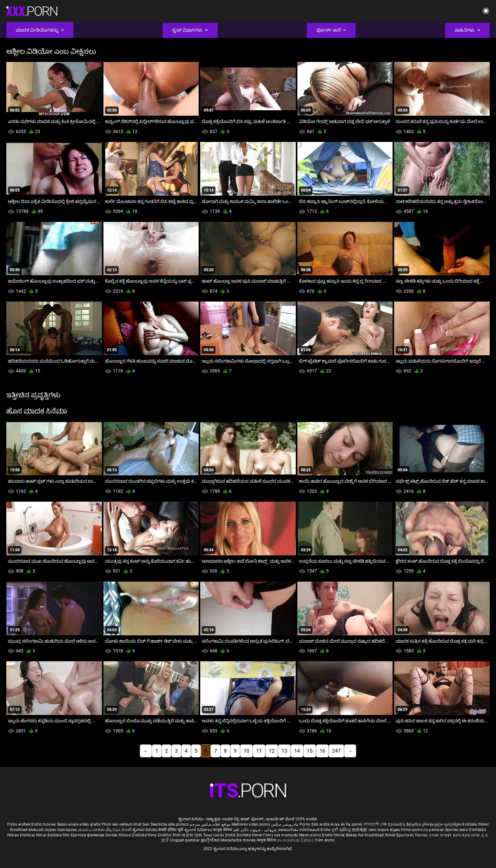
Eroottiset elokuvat (28, 830)
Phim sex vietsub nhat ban (126, 824)
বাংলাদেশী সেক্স (375, 824)
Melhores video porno (251, 824)
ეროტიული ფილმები (442, 824)
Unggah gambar (185, 840)
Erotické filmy (145, 835)
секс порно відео (384, 830)
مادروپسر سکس (285, 824)
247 (336, 751)
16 (322, 751)
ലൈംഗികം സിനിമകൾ (299, 830)
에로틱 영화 (192, 835)
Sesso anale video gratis (79, 824)
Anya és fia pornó (346, 824)
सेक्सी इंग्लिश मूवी (171, 830)
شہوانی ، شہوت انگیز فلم (256, 830)
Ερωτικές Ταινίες (413, 835)
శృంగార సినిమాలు (199, 830)
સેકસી (127, 830)
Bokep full (355, 835)
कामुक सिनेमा (223, 830)
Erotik (231, 835)
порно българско (61, 830)
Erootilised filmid (381, 835)
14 (297, 751)
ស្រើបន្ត (346, 830)
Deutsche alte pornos (170, 824)
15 (310, 751)
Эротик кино (457, 830)
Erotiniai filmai (34, 835)
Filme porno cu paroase (422, 830)
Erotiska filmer (476, 824)
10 (246, 751)
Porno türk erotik (315, 824)
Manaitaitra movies (239, 840)
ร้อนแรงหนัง (214, 835)
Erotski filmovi (119, 835)
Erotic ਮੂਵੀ (330, 830)
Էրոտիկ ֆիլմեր (405, 824)
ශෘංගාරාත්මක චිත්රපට (296, 840)
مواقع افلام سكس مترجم (210, 824)
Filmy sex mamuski (281, 835)
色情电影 (360, 830)
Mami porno (310, 835)
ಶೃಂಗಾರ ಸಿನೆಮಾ (145, 830)
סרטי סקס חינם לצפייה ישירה (454, 835)
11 (259, 751)
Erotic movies (44, 824)
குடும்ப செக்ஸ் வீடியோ (99, 830)
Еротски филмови (88, 835)
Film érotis (325, 840)
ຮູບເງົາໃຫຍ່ (211, 840)
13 (284, 751)
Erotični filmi (170, 835)
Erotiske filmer (250, 835)
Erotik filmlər (334, 835)
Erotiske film (59, 835)
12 (272, 751)
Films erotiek (19, 824)
